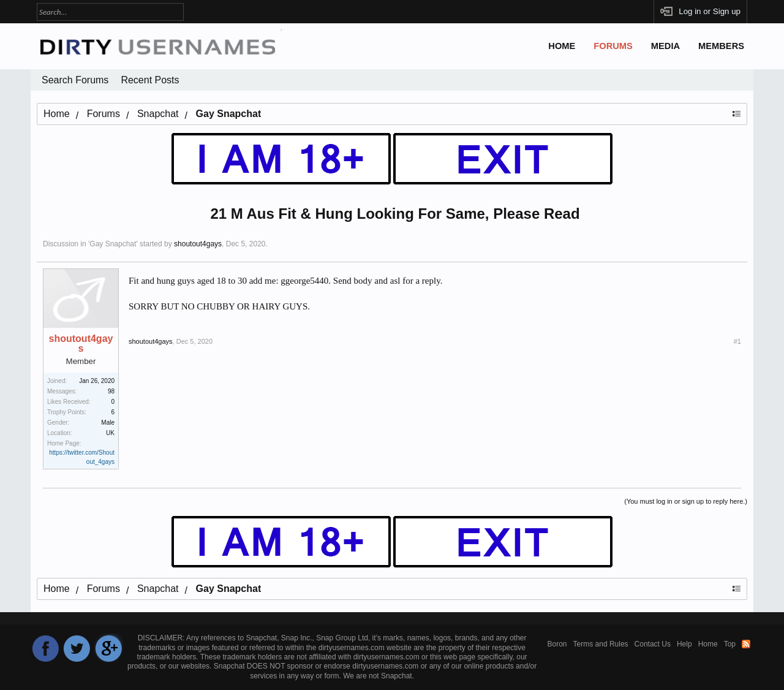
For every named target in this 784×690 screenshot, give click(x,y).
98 (111, 391)
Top (730, 644)
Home (562, 46)
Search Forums (75, 80)
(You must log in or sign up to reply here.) (686, 501)
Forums (613, 46)
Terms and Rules (601, 644)
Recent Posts (150, 80)
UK (110, 433)
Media (665, 46)
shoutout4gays (198, 244)
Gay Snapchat (113, 244)
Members (721, 46)
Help (684, 644)
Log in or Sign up (710, 11)
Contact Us (653, 644)
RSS (746, 644)
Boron (557, 644)
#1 (737, 341)
